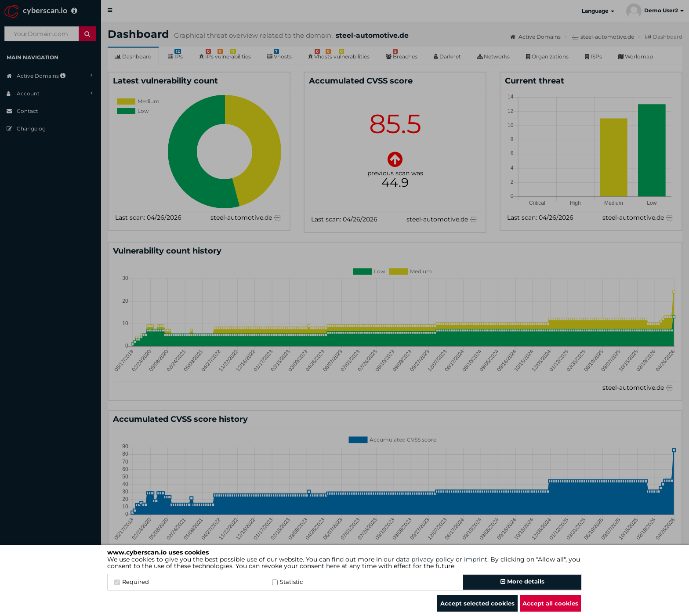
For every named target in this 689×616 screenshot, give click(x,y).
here (333, 566)
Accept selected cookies (477, 603)
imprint (476, 559)
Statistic (287, 582)
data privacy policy (425, 559)
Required (132, 582)
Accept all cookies (550, 603)
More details (522, 581)
